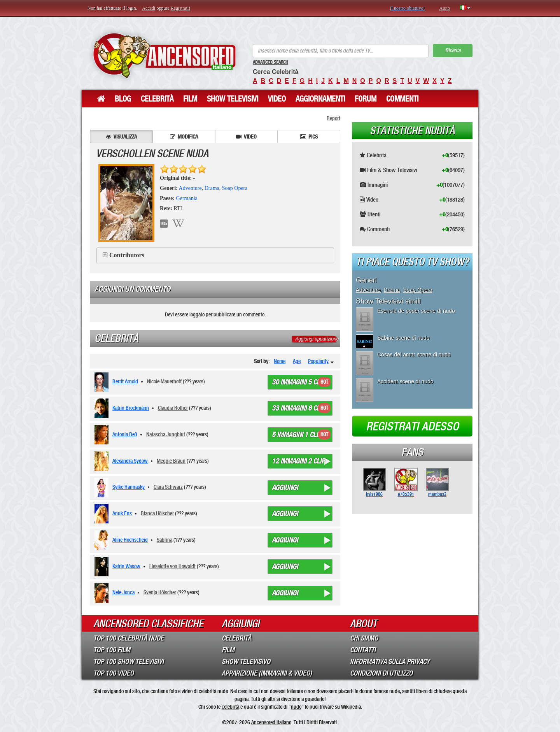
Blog (123, 99)
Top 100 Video (114, 673)
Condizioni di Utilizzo (381, 673)
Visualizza (121, 137)
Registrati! (181, 8)
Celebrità (157, 99)
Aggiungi (285, 488)
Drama (212, 188)
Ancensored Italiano (271, 722)
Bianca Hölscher (157, 513)
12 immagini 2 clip (298, 461)
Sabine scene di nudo (403, 338)
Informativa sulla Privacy (390, 662)
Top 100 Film (112, 650)
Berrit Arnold (125, 381)
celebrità (230, 707)
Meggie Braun (171, 461)
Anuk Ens (122, 513)
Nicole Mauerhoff (164, 381)
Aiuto (445, 8)
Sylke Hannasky (129, 487)
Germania (187, 198)
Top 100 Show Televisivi (129, 662)
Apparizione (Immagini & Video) (267, 673)
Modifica (184, 137)
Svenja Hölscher (160, 592)
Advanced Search (270, 62)
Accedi (149, 8)
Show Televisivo (246, 662)
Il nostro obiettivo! (408, 8)
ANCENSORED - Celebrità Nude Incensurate (164, 55)
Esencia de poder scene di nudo (416, 311)
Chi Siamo (364, 638)
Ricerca (453, 50)
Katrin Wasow (126, 566)
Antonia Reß (125, 434)
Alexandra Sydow (130, 461)
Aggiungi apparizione (317, 339)
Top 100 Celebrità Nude (129, 638)
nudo (296, 707)
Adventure (190, 188)
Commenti (402, 99)
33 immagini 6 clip (298, 408)
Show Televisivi (233, 99)
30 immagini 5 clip (298, 382)
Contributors (127, 255)
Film (190, 99)
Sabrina (164, 540)
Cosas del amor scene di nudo (414, 355)
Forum (366, 99)
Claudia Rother (173, 408)
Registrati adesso (412, 427)
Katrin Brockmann (131, 408)
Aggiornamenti (320, 99)
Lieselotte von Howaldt (172, 566)
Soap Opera (235, 188)
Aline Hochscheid (130, 540)
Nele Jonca (123, 592)
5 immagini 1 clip (297, 435)
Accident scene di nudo (405, 381)
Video (277, 99)
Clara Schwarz (168, 487)
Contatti (363, 650)
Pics (309, 137)
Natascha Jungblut (166, 434)
